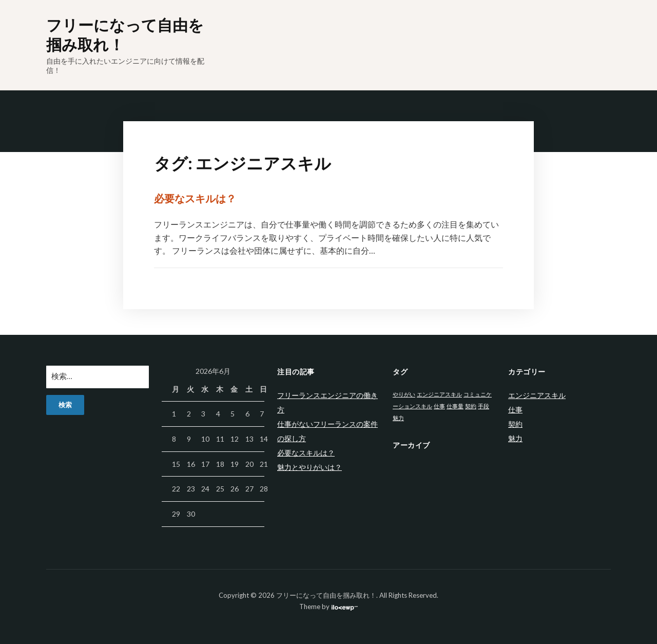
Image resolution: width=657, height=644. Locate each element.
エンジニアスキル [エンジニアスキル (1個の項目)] (439, 394)
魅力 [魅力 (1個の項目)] (398, 418)
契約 (515, 424)
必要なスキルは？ (195, 198)
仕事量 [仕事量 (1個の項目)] (455, 406)
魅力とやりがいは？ (310, 467)
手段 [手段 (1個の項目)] (484, 406)
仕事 (515, 410)
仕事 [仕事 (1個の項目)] (439, 406)
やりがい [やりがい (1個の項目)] (404, 394)
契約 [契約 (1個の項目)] (471, 406)
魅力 (515, 438)
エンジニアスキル (537, 395)
